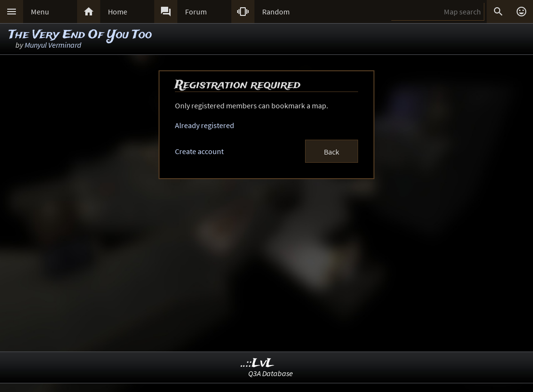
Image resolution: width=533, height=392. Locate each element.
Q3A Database (271, 373)
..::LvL (258, 363)
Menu (40, 12)
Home (118, 12)
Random (276, 12)
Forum (196, 12)
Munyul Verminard (53, 45)
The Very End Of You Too (80, 35)
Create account (199, 151)
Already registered (205, 125)
